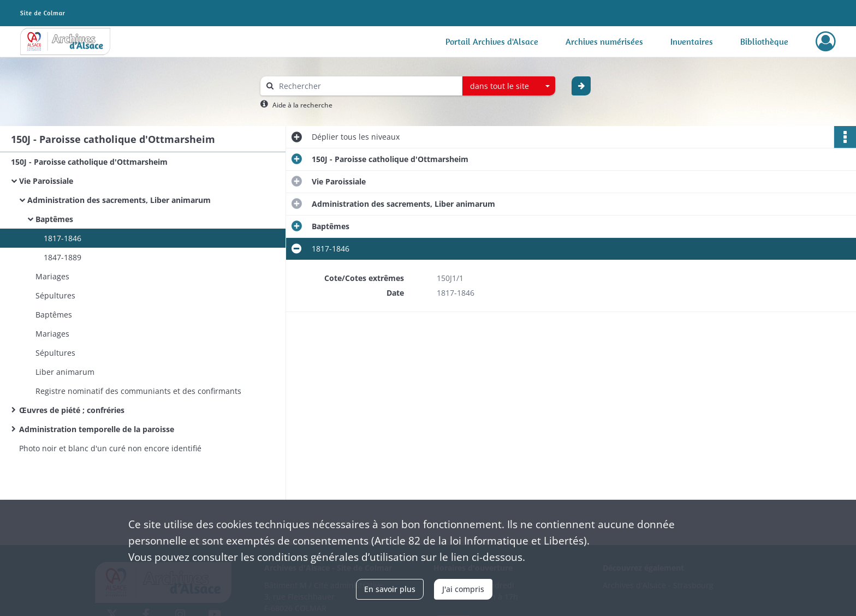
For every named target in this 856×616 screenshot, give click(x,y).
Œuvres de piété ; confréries (72, 410)
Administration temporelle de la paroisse (97, 429)
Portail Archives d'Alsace (492, 41)
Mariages (52, 276)
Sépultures (55, 295)
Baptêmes (54, 219)
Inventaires (692, 41)
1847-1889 (63, 257)
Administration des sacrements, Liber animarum (119, 200)
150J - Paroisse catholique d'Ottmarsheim (89, 162)
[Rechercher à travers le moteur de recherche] (367, 86)
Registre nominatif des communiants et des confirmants (138, 391)
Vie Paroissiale (46, 181)
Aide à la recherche (302, 105)
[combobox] (509, 86)
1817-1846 (63, 238)
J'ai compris (463, 589)
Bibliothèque (764, 41)
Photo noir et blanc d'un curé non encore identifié (110, 448)
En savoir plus (390, 589)
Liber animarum (65, 372)
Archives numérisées (604, 41)
